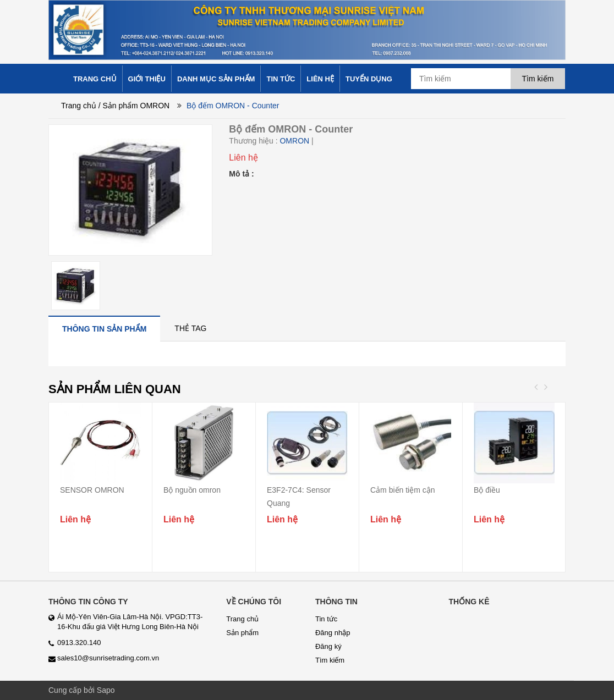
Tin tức (326, 619)
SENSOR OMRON (92, 490)
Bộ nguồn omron (192, 490)
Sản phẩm (242, 633)
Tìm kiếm (330, 660)
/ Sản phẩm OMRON (134, 106)
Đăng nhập (333, 633)
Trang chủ (79, 106)
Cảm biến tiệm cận (403, 490)
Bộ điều (487, 490)
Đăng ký (328, 646)
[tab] (104, 329)
